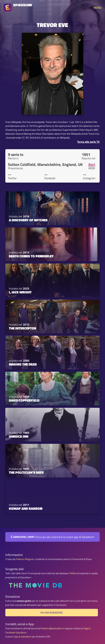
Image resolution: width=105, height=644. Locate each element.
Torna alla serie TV (88, 142)
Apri (92, 164)
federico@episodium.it (53, 628)
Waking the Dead (23, 364)
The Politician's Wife (26, 472)
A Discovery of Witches (28, 220)
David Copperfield (24, 400)
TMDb (72, 573)
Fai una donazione (52, 613)
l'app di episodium (22, 637)
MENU (98, 8)
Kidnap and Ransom (26, 508)
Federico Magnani (25, 559)
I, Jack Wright (20, 292)
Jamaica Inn (19, 436)
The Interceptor (23, 328)
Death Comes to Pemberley (31, 256)
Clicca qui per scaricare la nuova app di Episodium (52, 537)
